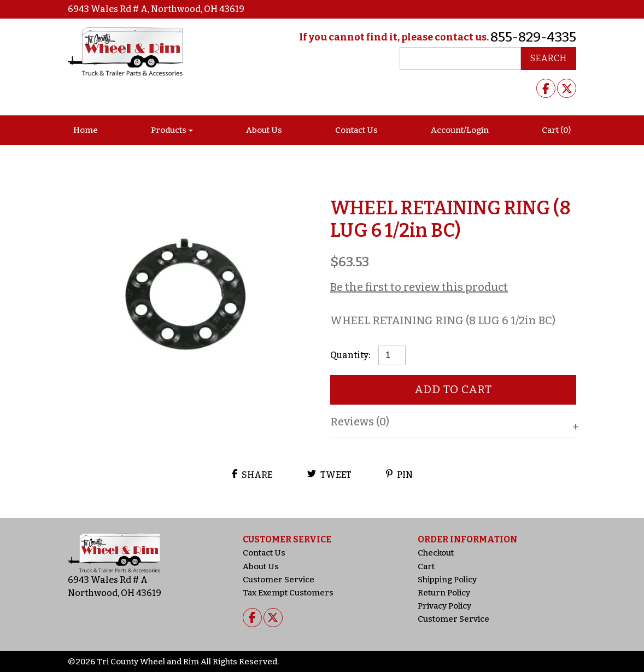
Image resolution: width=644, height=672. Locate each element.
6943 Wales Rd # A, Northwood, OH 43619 (156, 9)
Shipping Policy (447, 580)
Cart (426, 566)
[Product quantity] (392, 355)
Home (86, 130)
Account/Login (460, 130)
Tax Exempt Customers (288, 593)
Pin (399, 475)
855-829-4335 (533, 37)
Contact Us (356, 130)
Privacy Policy (444, 606)
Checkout (436, 553)
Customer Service (279, 580)
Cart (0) (556, 130)
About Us (264, 130)
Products (169, 130)
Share (252, 475)
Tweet (329, 475)
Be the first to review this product (419, 287)
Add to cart (453, 389)
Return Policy (444, 593)
